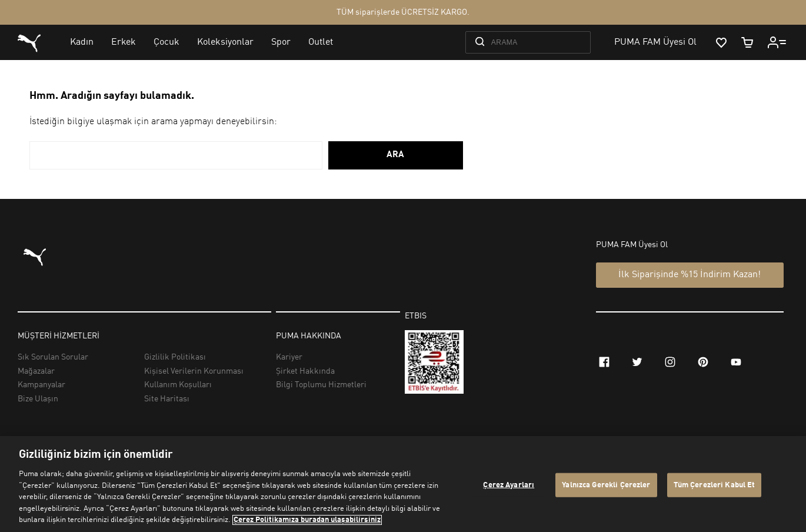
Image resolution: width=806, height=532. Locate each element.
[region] (403, 484)
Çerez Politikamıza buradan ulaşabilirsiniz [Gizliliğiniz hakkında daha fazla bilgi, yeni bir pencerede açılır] (307, 520)
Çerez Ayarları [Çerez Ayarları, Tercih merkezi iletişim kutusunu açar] (509, 485)
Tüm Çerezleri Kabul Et (715, 485)
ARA (395, 155)
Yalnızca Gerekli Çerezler (606, 485)
